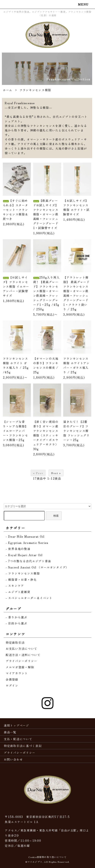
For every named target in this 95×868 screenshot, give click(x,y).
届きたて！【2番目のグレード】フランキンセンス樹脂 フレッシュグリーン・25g (76, 431)
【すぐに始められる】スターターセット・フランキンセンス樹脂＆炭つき (16, 210)
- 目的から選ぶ (16, 623)
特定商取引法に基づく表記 (23, 746)
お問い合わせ (13, 759)
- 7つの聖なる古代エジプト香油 (28, 561)
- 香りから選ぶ (16, 617)
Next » (56, 473)
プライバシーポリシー (21, 661)
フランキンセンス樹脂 (35, 90)
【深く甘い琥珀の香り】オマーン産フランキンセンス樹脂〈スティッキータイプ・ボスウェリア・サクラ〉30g (46, 435)
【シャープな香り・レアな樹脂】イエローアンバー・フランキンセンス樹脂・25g (16, 431)
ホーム (8, 90)
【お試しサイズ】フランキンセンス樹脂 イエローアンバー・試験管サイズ (16, 286)
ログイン (12, 685)
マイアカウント (17, 673)
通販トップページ (16, 725)
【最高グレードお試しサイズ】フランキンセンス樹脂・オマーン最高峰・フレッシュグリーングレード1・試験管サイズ (46, 214)
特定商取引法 (15, 642)
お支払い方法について (21, 649)
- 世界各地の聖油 (18, 549)
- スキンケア (15, 586)
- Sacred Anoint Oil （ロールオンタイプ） (37, 567)
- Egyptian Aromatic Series (27, 543)
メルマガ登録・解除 (20, 667)
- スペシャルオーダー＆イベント (29, 598)
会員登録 (12, 679)
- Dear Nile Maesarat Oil (25, 536)
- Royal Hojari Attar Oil (24, 555)
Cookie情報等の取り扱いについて (48, 857)
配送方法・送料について (23, 655)
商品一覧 (10, 732)
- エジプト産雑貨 (18, 592)
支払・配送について (18, 739)
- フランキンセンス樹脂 (23, 573)
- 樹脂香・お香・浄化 (21, 580)
